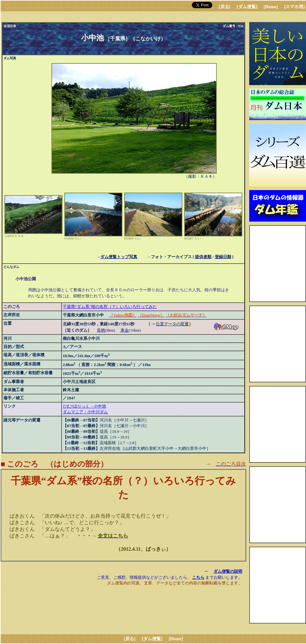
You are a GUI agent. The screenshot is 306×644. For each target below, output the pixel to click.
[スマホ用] (294, 7)
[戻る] (224, 7)
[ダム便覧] (247, 7)
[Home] (271, 7)
